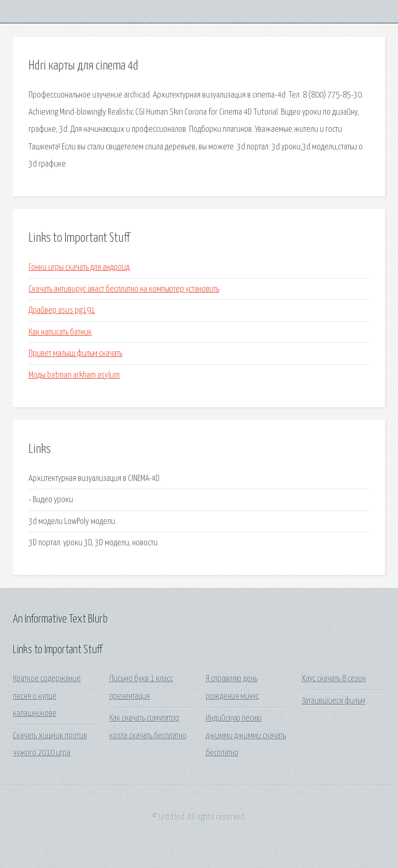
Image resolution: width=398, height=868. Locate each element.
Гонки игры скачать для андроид (79, 267)
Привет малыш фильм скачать (75, 354)
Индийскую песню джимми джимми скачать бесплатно (246, 736)
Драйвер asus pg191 (62, 311)
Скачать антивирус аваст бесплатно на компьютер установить (124, 289)
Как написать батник (60, 332)
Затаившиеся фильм (333, 701)
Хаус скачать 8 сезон (334, 679)
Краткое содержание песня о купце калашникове (47, 696)
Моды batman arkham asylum (74, 375)
